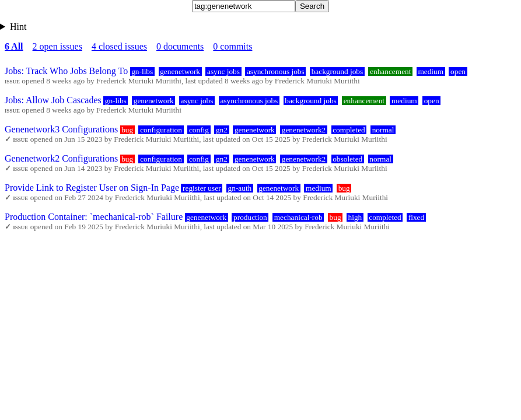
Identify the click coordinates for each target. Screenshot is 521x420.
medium (431, 71)
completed (349, 130)
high (355, 217)
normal (383, 130)
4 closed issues (119, 46)
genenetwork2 (304, 130)
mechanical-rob (298, 217)
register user (202, 188)
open (458, 71)
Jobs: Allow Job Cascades (53, 100)
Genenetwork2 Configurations (61, 158)
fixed (416, 217)
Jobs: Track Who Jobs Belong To (66, 71)
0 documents (180, 46)
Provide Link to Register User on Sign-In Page (92, 188)
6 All (14, 46)
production (250, 217)
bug (127, 130)
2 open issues (57, 46)
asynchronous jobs (276, 71)
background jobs (337, 71)
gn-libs (142, 71)
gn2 (222, 130)
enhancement (390, 71)
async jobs (223, 71)
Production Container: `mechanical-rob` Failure (94, 217)
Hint (18, 27)
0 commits (232, 46)
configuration (161, 130)
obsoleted (347, 159)
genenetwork (180, 71)
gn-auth (240, 188)
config (199, 130)
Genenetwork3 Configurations (61, 129)
